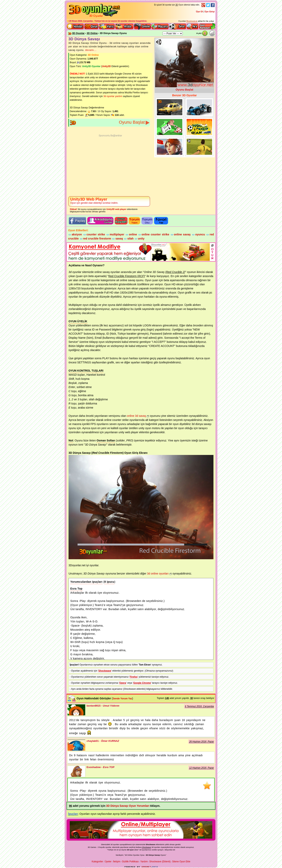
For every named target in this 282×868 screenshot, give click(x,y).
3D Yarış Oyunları (107, 26)
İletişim (117, 862)
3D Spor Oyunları (178, 26)
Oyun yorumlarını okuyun (147, 221)
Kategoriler (97, 862)
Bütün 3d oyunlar (91, 26)
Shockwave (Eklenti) (160, 862)
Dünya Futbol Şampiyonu (170, 127)
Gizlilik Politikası (130, 862)
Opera (123, 683)
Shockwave (105, 671)
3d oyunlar (122, 21)
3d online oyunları (158, 574)
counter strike (96, 234)
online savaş (182, 234)
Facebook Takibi (213, 5)
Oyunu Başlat (132, 122)
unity (141, 239)
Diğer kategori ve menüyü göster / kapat (207, 26)
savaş (119, 239)
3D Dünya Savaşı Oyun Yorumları (128, 806)
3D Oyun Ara (193, 26)
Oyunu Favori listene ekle (161, 221)
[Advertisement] (110, 166)
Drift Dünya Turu (199, 107)
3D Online (92, 33)
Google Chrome (142, 683)
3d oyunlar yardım (113, 96)
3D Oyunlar (78, 33)
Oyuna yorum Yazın (134, 221)
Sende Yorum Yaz (122, 699)
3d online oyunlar (143, 26)
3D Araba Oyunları (124, 26)
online (133, 234)
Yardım (144, 862)
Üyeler (108, 862)
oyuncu (200, 234)
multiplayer (117, 234)
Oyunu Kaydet (121, 221)
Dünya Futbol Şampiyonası (199, 127)
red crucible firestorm (97, 239)
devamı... (91, 50)
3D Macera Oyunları (160, 26)
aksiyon (77, 234)
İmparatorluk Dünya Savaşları (170, 147)
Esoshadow (76, 771)
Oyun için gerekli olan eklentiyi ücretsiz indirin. (94, 201)
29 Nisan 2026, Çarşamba (81, 21)
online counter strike (155, 234)
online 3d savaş (136, 416)
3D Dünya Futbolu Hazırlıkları (199, 147)
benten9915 (76, 710)
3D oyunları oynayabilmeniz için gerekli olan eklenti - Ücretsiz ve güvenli (196, 21)
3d (140, 850)
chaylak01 (76, 745)
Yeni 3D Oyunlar (75, 26)
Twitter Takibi (208, 5)
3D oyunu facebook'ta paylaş (77, 221)
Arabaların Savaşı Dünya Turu (170, 107)
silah (130, 239)
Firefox (134, 677)
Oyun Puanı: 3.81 (203, 33)
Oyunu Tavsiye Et (100, 221)
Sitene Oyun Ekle (181, 862)
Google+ (203, 5)
